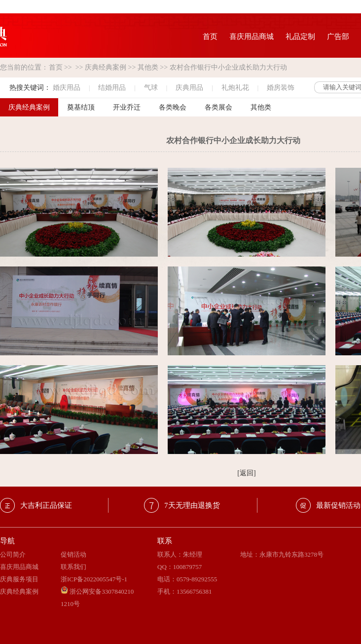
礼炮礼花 (235, 88)
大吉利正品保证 (46, 505)
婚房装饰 (281, 88)
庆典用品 (189, 88)
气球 (151, 88)
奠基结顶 (81, 107)
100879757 (188, 567)
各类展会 (218, 107)
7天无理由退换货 (192, 505)
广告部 (338, 37)
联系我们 (73, 567)
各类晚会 (173, 107)
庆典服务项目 (19, 579)
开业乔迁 (127, 107)
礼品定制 (300, 37)
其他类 (148, 67)
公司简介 (13, 554)
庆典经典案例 (106, 67)
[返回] (246, 473)
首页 (210, 37)
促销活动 (73, 554)
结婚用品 (112, 88)
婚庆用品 (67, 88)
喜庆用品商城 (252, 37)
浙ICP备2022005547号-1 (94, 579)
